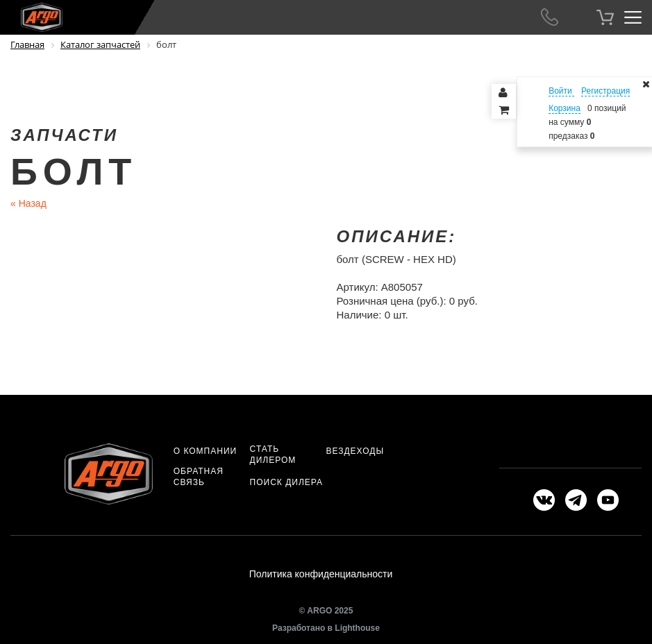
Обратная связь (199, 477)
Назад (28, 203)
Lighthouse (357, 628)
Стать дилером (273, 455)
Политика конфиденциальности (321, 574)
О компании (205, 451)
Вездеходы (355, 451)
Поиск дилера (286, 482)
